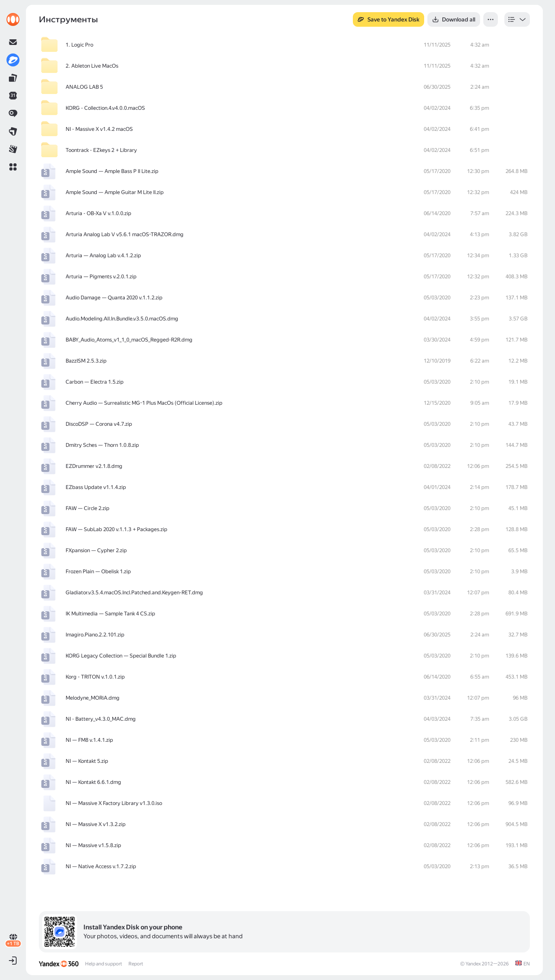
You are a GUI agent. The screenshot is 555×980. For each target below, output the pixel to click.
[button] (13, 167)
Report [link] (136, 964)
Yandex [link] (473, 964)
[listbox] (517, 19)
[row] (284, 45)
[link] (13, 19)
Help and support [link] (104, 964)
